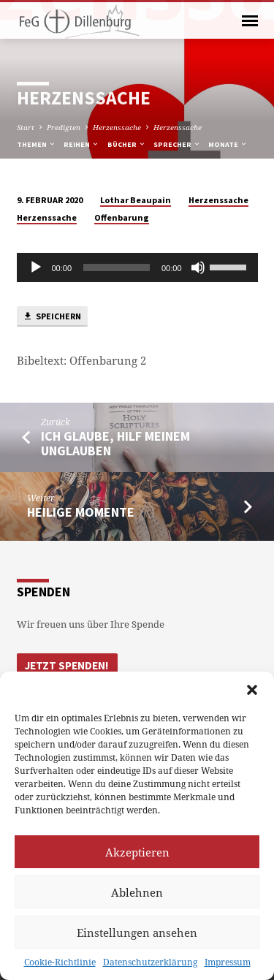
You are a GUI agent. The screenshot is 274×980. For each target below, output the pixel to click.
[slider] (117, 267)
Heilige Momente (81, 512)
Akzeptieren (137, 852)
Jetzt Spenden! (67, 665)
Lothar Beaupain (136, 200)
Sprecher (177, 144)
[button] (252, 690)
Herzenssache (117, 127)
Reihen (81, 144)
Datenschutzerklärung (150, 962)
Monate (228, 144)
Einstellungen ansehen (137, 932)
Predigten (64, 127)
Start (26, 127)
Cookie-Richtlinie (60, 962)
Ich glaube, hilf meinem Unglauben (115, 443)
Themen (37, 144)
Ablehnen (137, 892)
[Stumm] (198, 267)
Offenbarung (122, 217)
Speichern (52, 317)
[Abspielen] (36, 267)
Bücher (127, 144)
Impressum (228, 962)
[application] (137, 267)
